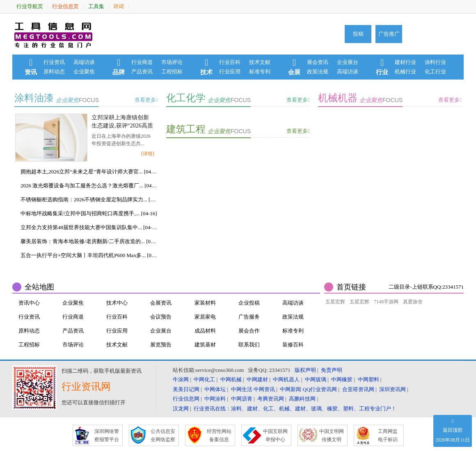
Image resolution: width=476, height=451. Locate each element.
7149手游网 (386, 302)
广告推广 (389, 34)
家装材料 (205, 303)
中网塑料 (368, 379)
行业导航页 (30, 6)
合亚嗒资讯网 (358, 389)
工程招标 (172, 72)
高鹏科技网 (302, 399)
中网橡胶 (342, 379)
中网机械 (231, 379)
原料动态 (54, 72)
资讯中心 (29, 303)
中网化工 (204, 379)
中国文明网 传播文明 (332, 435)
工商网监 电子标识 (388, 435)
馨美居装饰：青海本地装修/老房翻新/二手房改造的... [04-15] (89, 241)
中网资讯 (264, 389)
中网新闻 (291, 389)
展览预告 (161, 345)
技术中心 (117, 303)
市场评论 (172, 62)
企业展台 (348, 62)
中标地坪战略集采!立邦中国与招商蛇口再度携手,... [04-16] (89, 213)
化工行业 (435, 72)
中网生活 (242, 389)
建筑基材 (205, 345)
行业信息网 (186, 399)
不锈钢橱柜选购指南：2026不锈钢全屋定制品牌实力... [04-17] (89, 199)
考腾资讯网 (271, 399)
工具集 (96, 6)
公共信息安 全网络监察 (163, 435)
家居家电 (205, 317)
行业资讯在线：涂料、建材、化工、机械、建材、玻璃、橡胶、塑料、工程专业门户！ (295, 409)
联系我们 (249, 345)
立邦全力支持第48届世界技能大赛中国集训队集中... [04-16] (89, 227)
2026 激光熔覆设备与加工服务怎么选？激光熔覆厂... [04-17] (89, 186)
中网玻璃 (316, 379)
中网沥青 (242, 399)
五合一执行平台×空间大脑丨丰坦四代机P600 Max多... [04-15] (89, 255)
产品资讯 (142, 72)
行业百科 (230, 62)
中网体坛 (215, 389)
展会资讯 (318, 62)
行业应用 (230, 72)
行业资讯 (54, 62)
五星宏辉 (335, 302)
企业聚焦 (84, 72)
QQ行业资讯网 (320, 389)
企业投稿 (249, 303)
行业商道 (142, 62)
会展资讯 (161, 303)
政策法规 (318, 72)
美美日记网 (186, 389)
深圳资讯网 (392, 389)
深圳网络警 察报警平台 (107, 435)
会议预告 (161, 317)
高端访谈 (84, 62)
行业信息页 (65, 6)
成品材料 (205, 331)
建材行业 (405, 62)
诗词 (119, 6)
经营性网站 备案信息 (219, 435)
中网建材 (257, 379)
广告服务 (249, 317)
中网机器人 (286, 379)
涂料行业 (435, 62)
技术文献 (260, 62)
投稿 (358, 34)
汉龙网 (181, 409)
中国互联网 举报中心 (275, 435)
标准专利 (260, 72)
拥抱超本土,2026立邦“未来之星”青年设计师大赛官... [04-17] (89, 172)
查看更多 (146, 100)
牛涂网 (181, 379)
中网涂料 (215, 399)
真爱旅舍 (413, 302)
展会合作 (249, 331)
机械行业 (405, 72)
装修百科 (293, 345)
